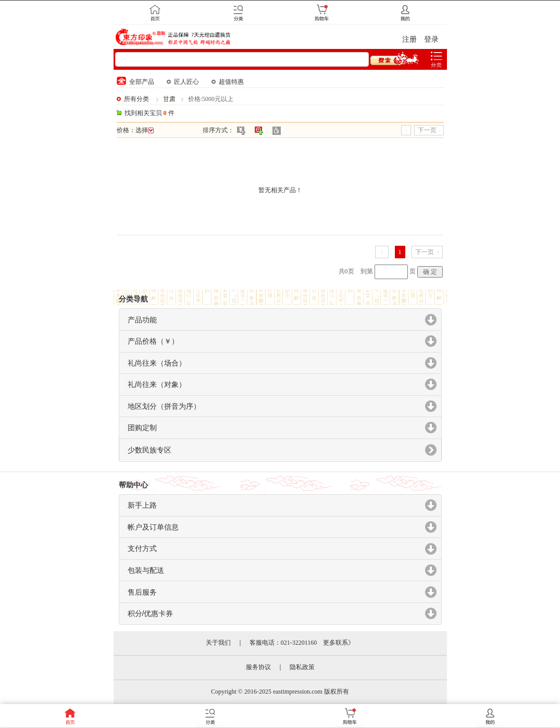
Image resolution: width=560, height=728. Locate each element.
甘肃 (169, 99)
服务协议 (258, 667)
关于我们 (218, 643)
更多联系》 (339, 643)
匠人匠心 (183, 82)
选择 (145, 130)
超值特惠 (228, 82)
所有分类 (136, 99)
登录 (431, 39)
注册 (409, 39)
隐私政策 (302, 667)
